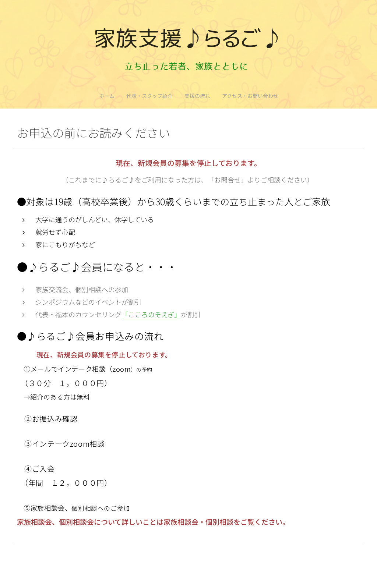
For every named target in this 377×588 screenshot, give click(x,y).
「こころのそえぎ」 (151, 314)
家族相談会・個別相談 (198, 522)
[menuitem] (174, 96)
